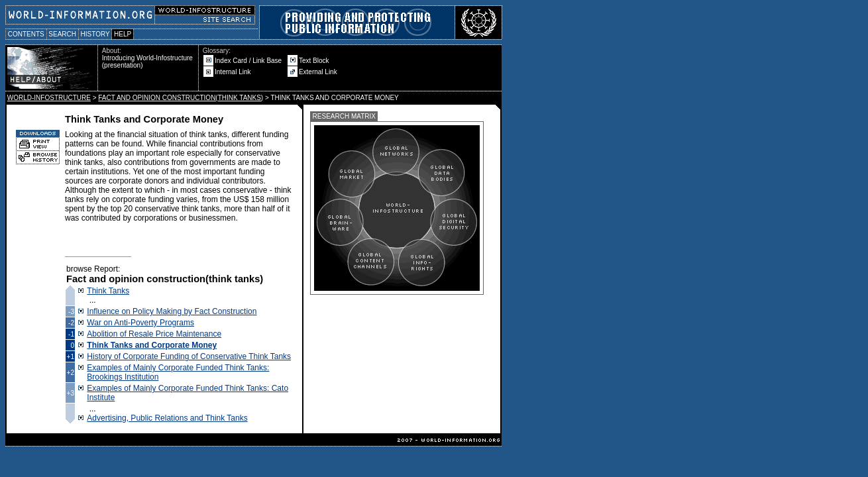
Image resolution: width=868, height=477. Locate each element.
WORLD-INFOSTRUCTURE (49, 98)
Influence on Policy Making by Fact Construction (172, 311)
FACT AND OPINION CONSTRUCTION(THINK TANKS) (181, 98)
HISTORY (95, 34)
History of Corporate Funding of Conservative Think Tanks (189, 356)
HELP (123, 34)
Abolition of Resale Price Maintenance (154, 334)
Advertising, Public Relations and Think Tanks (167, 418)
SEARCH (63, 34)
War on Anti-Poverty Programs (140, 323)
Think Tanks (108, 291)
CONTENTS (26, 34)
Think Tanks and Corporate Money (152, 345)
